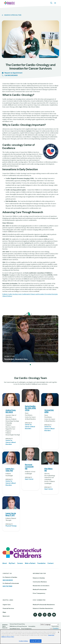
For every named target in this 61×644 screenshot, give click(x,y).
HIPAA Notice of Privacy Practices (18, 603)
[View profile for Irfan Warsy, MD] (50, 435)
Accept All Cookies (36, 641)
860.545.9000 (8, 557)
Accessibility (32, 603)
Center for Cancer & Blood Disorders (11, 419)
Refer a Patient (30, 540)
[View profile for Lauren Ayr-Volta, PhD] (11, 435)
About (5, 540)
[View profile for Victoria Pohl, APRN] (50, 377)
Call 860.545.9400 (11, 75)
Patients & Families (39, 555)
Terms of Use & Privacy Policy (17, 601)
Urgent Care (7, 582)
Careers (20, 540)
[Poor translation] (6, 617)
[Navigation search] (51, 3)
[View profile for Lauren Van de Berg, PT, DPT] (11, 480)
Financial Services (8, 585)
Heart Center (29, 456)
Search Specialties (13, 15)
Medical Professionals (40, 566)
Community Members (40, 559)
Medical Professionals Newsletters (44, 582)
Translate (54, 605)
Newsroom (6, 593)
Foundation (41, 540)
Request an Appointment (13, 73)
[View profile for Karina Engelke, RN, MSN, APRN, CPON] (30, 373)
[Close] (58, 632)
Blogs (4, 589)
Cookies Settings (23, 641)
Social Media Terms (15, 606)
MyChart (12, 540)
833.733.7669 (7, 563)
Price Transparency (39, 570)
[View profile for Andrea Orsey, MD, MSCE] (11, 377)
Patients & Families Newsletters (43, 585)
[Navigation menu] (55, 3)
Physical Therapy (11, 503)
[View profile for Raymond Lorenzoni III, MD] (30, 431)
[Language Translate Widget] (49, 601)
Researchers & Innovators (41, 563)
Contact (51, 540)
